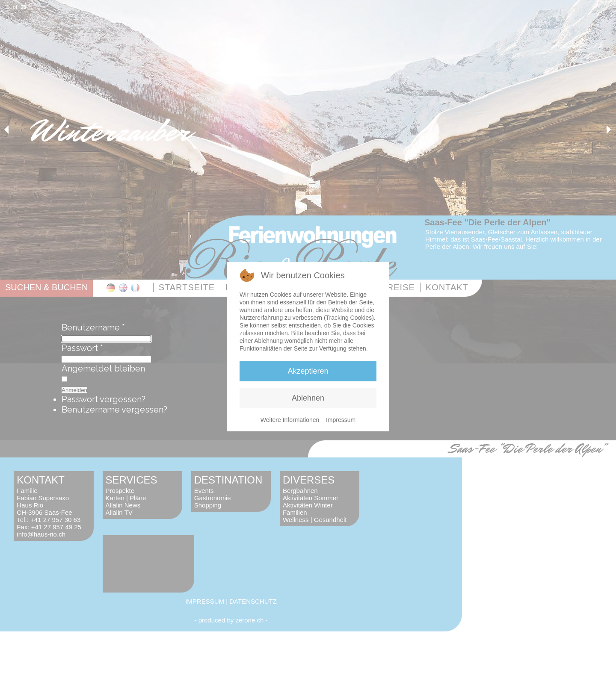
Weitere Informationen (290, 420)
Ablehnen (308, 398)
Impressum (341, 420)
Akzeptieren (308, 371)
